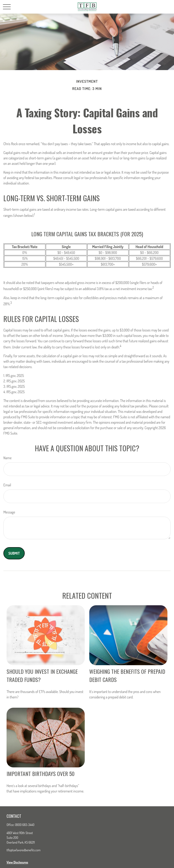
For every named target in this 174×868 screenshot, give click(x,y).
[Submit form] (14, 553)
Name (7, 458)
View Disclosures (17, 862)
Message (9, 512)
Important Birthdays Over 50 (41, 773)
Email (7, 485)
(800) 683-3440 (25, 825)
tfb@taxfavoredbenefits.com (24, 850)
